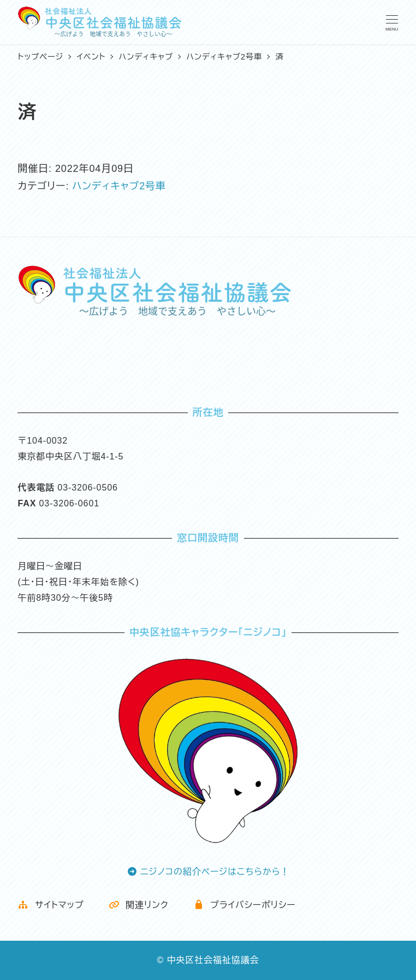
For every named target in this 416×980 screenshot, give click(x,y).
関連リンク (139, 905)
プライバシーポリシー (245, 905)
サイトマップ (50, 905)
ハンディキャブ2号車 (119, 186)
